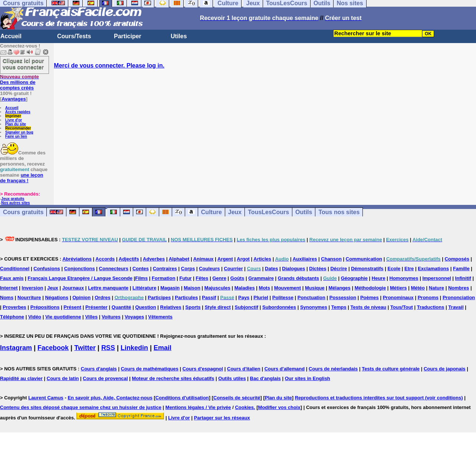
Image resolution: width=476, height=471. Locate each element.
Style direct (218, 307)
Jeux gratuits (13, 199)
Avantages (14, 99)
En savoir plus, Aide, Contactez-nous (110, 398)
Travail (456, 307)
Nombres (459, 288)
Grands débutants (298, 278)
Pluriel (261, 297)
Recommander (18, 128)
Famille (461, 269)
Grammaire (261, 278)
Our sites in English (308, 378)
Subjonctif (247, 307)
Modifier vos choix (279, 407)
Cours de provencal (105, 378)
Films (141, 278)
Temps (339, 307)
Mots (265, 288)
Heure (379, 278)
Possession (343, 297)
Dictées (318, 269)
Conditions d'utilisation (182, 398)
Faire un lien (16, 136)
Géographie (354, 278)
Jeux (235, 212)
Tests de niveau (369, 307)
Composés (457, 259)
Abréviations (77, 259)
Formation (164, 278)
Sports (193, 307)
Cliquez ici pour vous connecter (23, 64)
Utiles (179, 36)
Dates (271, 269)
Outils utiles (232, 378)
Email (163, 348)
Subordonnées (279, 307)
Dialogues (293, 269)
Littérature (144, 288)
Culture (211, 212)
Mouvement (288, 288)
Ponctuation (311, 297)
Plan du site (16, 124)
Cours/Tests (74, 36)
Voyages (134, 317)
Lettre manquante (108, 288)
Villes (91, 317)
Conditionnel (15, 269)
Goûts (237, 278)
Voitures (111, 317)
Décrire (339, 269)
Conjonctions (80, 269)
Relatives (171, 307)
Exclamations (433, 269)
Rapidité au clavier (21, 378)
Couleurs (209, 269)
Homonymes (404, 278)
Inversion (33, 288)
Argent (225, 259)
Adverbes (154, 259)
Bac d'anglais (265, 378)
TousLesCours (268, 212)
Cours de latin (63, 378)
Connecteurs (114, 269)
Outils (304, 212)
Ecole (394, 269)
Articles (262, 259)
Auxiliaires (305, 259)
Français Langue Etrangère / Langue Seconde (80, 278)
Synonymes (314, 307)
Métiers (398, 288)
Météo (418, 288)
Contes (141, 269)
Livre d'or (14, 120)
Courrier (233, 269)
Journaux (73, 288)
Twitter (85, 348)
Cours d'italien (244, 369)
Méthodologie (370, 288)
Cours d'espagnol (203, 369)
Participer (128, 36)
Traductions (431, 307)
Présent (72, 307)
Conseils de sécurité (237, 398)
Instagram (16, 348)
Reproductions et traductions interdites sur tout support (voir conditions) (379, 398)
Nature (436, 288)
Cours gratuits (23, 212)
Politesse (283, 297)
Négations (57, 297)
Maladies (245, 288)
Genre (219, 278)
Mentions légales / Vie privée (198, 407)
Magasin (170, 288)
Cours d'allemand (285, 369)
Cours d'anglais (99, 369)
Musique (315, 288)
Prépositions (45, 307)
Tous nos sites (339, 212)
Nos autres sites (15, 203)
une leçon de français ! (22, 178)
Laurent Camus (46, 398)
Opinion (81, 297)
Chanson (331, 259)
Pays (244, 297)
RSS (108, 348)
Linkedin (134, 348)
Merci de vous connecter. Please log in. (109, 66)
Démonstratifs (367, 269)
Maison (192, 288)
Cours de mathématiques (150, 369)
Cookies (244, 407)
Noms (7, 297)
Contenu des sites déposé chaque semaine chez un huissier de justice (81, 407)
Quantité (122, 307)
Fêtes (202, 278)
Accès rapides (18, 112)
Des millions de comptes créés (19, 82)
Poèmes (370, 297)
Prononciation (459, 297)
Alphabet (179, 259)
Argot (243, 259)
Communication (364, 259)
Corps (188, 269)
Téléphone (12, 317)
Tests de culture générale (391, 369)
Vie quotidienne (63, 317)
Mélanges (340, 288)
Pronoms (428, 297)
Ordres (103, 297)
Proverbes (14, 307)
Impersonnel (436, 278)
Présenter (96, 307)
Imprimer (13, 116)
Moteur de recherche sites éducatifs (173, 378)
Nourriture (29, 297)
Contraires (165, 269)
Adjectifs (129, 259)
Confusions (47, 269)
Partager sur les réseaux (222, 418)
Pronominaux (398, 297)
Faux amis (12, 278)
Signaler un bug (19, 132)
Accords (105, 259)
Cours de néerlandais (333, 369)
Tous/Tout (402, 307)
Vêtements (160, 317)
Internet (9, 288)
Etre (409, 269)
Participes (159, 297)
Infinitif (463, 278)
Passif (209, 297)
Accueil (11, 36)
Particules (186, 297)
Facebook (53, 348)
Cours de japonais (445, 369)
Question (145, 307)
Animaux (203, 259)
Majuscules (217, 288)
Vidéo (35, 317)
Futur (185, 278)
